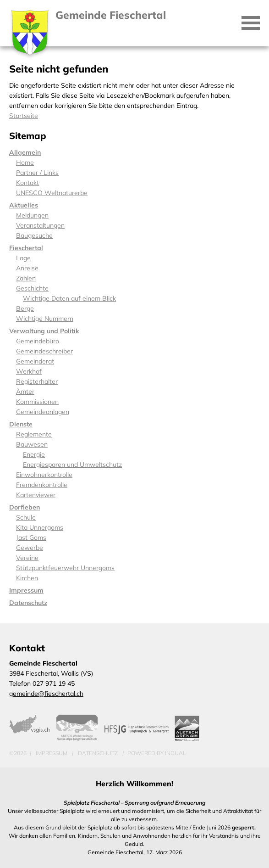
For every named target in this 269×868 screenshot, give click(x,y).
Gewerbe (30, 548)
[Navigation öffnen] (251, 23)
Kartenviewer (36, 495)
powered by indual (157, 753)
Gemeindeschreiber (44, 351)
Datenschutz (28, 603)
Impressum (26, 590)
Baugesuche (34, 235)
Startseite (24, 116)
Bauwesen (32, 444)
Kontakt (27, 183)
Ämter (25, 392)
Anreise (27, 268)
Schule (26, 517)
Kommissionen (37, 402)
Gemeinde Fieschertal (111, 15)
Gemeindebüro (38, 341)
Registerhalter (37, 381)
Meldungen (32, 215)
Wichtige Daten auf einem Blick (69, 298)
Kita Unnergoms (40, 527)
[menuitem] (134, 152)
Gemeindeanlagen (43, 412)
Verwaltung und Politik (44, 331)
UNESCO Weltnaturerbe (52, 193)
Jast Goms (31, 538)
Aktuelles (24, 205)
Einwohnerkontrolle (44, 475)
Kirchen (27, 578)
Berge (25, 308)
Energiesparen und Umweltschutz (72, 465)
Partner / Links (37, 173)
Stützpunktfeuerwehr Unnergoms (65, 568)
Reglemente (34, 434)
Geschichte (32, 288)
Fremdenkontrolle (42, 485)
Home (25, 162)
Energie (34, 454)
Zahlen (26, 278)
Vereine (27, 558)
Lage (23, 258)
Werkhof (29, 371)
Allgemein (25, 152)
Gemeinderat (35, 361)
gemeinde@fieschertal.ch (46, 694)
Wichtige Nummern (45, 319)
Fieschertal (26, 248)
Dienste (21, 424)
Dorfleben (25, 507)
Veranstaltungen (40, 225)
